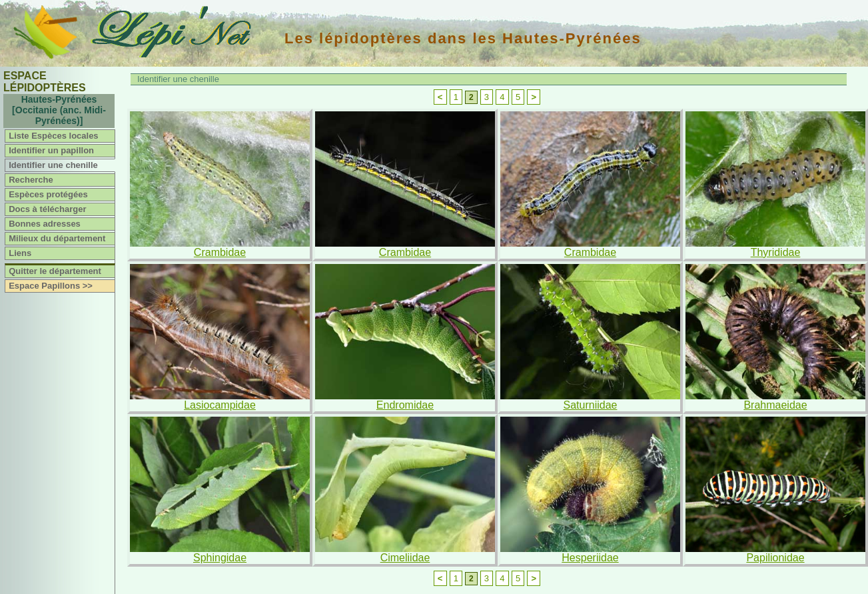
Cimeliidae (405, 558)
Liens (20, 253)
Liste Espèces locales (53, 136)
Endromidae (405, 405)
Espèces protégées (48, 194)
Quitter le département (55, 271)
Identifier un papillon (51, 150)
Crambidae (220, 252)
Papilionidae (775, 558)
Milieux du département (57, 238)
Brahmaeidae (775, 405)
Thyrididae (776, 252)
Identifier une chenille (53, 165)
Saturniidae (591, 405)
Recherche (31, 180)
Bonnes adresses (45, 224)
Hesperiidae (590, 558)
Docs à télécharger (47, 209)
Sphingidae (220, 558)
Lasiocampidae (220, 405)
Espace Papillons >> (51, 286)
